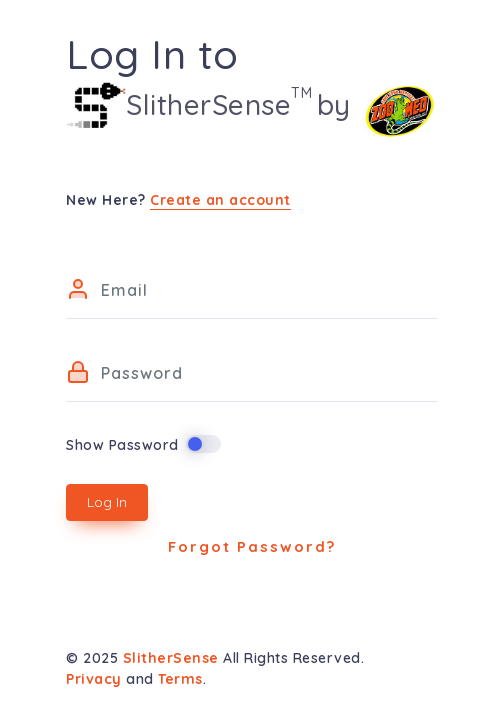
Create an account (220, 200)
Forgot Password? (252, 546)
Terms (180, 679)
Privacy (94, 679)
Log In (107, 502)
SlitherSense (173, 658)
